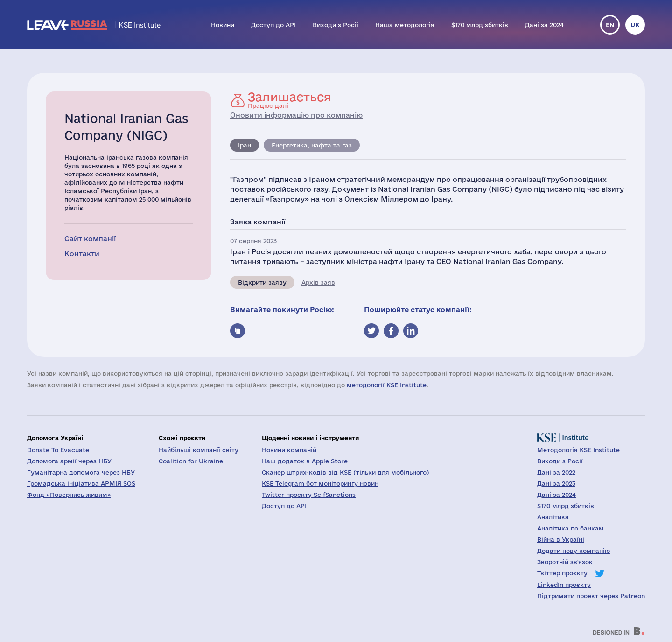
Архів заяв (318, 282)
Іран (245, 145)
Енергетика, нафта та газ (312, 145)
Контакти (82, 254)
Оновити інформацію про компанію (296, 115)
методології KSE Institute (387, 385)
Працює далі (289, 100)
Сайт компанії (90, 239)
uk (635, 25)
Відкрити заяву (262, 282)
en (610, 25)
